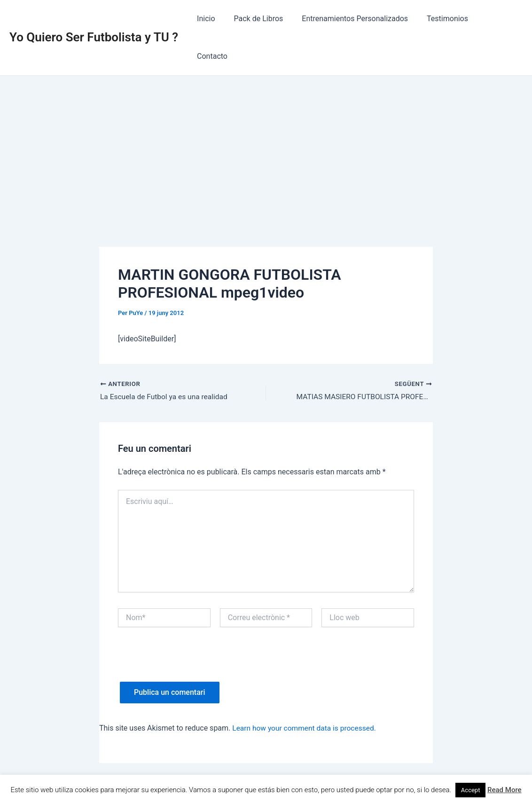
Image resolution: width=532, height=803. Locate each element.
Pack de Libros (268, 19)
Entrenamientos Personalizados (360, 19)
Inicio (219, 19)
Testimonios (449, 19)
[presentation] (189, 626)
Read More (505, 790)
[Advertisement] (266, 109)
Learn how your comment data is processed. (306, 691)
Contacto (500, 19)
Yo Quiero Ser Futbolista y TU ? (94, 18)
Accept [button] (471, 790)
